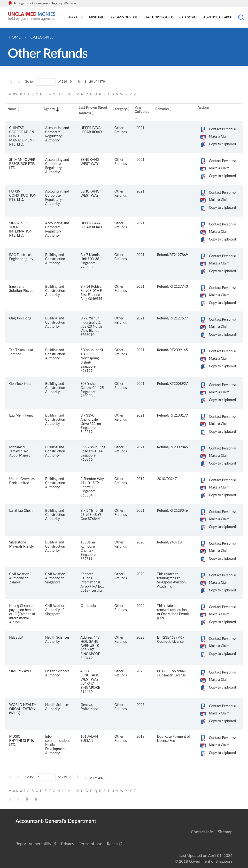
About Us (76, 17)
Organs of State (125, 17)
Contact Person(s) (222, 129)
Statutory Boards (159, 17)
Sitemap (225, 832)
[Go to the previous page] (20, 82)
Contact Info (202, 832)
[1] (46, 82)
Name (12, 109)
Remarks (162, 109)
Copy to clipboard (222, 144)
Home (15, 37)
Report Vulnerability (33, 844)
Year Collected (142, 109)
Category (120, 109)
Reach (112, 844)
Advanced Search (218, 17)
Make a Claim (219, 136)
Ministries (97, 17)
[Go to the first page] (12, 82)
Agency (52, 109)
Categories (189, 17)
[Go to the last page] (80, 82)
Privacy (68, 844)
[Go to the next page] (72, 82)
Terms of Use (90, 844)
